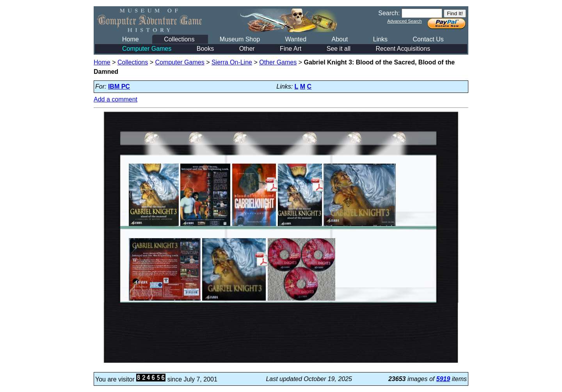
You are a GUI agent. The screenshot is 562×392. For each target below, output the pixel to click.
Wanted (296, 39)
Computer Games (147, 49)
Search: (389, 13)
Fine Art (291, 49)
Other (247, 49)
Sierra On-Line (232, 62)
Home (131, 39)
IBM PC (119, 86)
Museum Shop (240, 39)
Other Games (278, 62)
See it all (339, 49)
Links (380, 39)
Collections (179, 39)
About (340, 39)
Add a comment (116, 99)
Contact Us (428, 39)
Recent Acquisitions (403, 49)
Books (205, 49)
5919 (443, 379)
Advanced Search (404, 21)
